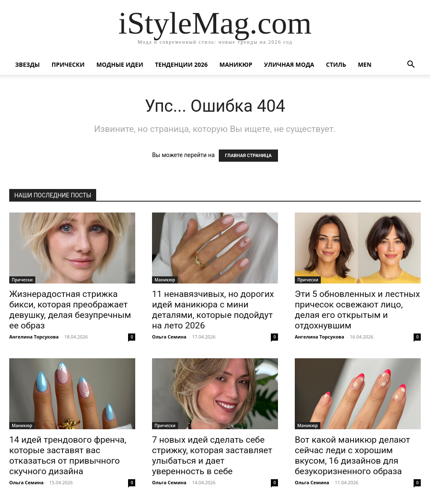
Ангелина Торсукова (34, 337)
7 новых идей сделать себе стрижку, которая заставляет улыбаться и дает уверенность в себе (212, 455)
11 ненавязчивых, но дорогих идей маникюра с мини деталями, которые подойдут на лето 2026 (213, 310)
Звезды (28, 64)
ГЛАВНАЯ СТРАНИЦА (248, 156)
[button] (411, 65)
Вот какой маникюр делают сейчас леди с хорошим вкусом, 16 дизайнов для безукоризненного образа (353, 455)
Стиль (336, 64)
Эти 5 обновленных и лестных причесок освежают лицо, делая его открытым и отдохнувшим (357, 310)
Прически (68, 64)
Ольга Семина (169, 337)
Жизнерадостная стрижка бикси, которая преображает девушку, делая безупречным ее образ (70, 310)
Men (364, 64)
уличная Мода (289, 64)
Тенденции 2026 (181, 64)
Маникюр (236, 64)
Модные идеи (120, 64)
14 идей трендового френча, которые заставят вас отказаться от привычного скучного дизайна (68, 455)
